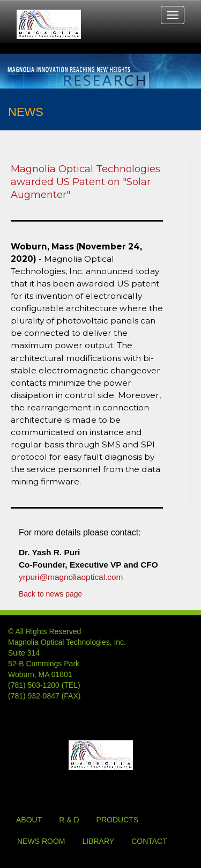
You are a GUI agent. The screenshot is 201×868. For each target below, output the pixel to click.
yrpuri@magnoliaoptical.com (71, 577)
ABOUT (29, 820)
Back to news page (50, 594)
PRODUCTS (118, 820)
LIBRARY (98, 841)
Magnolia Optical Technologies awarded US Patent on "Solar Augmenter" (85, 182)
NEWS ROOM (41, 841)
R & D (69, 820)
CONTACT (149, 841)
